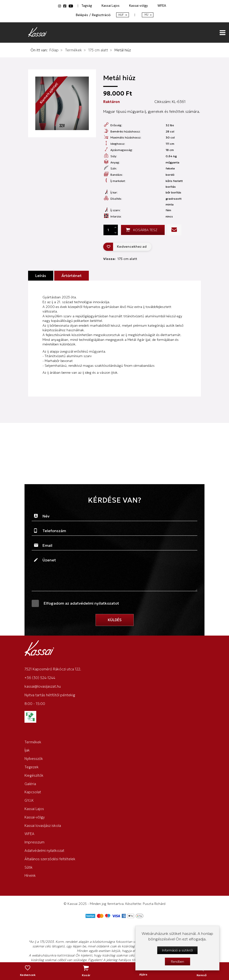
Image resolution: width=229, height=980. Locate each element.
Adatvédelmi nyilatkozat (44, 851)
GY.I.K (29, 800)
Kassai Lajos (111, 6)
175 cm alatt (98, 50)
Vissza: (120, 259)
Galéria (30, 784)
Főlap (54, 50)
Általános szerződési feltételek (50, 859)
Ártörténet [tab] (72, 276)
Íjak (27, 750)
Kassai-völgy (139, 6)
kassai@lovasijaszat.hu (43, 686)
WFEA (162, 6)
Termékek (73, 50)
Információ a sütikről (177, 950)
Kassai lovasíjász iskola (43, 826)
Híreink (30, 875)
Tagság (87, 6)
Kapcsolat (33, 792)
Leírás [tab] (41, 276)
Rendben (178, 962)
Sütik (29, 867)
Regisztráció (101, 15)
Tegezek (32, 767)
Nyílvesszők (34, 759)
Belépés (82, 15)
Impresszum (34, 842)
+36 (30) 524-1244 (40, 678)
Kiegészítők (34, 775)
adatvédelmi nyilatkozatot (95, 603)
